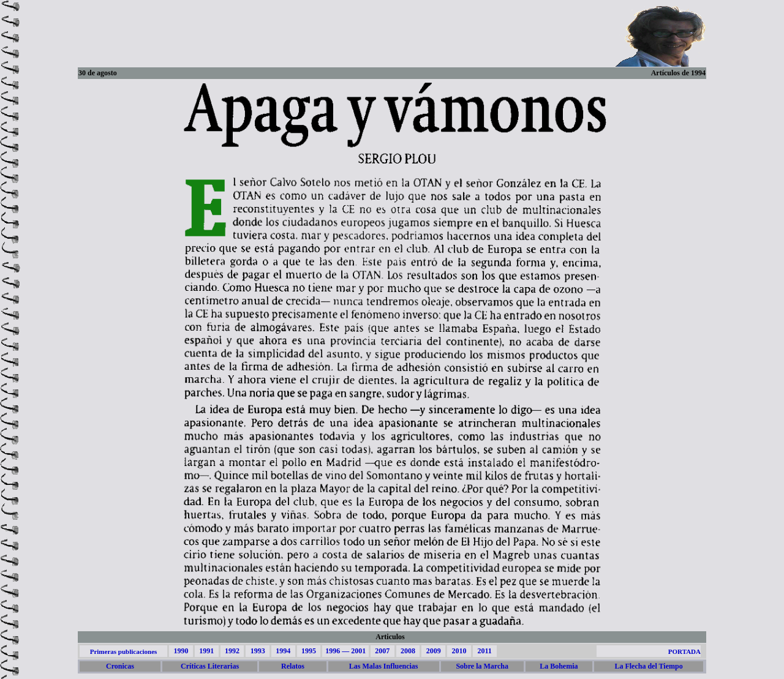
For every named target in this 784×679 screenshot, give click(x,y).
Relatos (293, 666)
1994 (283, 651)
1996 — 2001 (345, 651)
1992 (232, 651)
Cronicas (120, 666)
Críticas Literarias (210, 666)
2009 (434, 651)
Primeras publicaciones (124, 651)
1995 (309, 651)
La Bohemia (559, 666)
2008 (408, 651)
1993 (258, 651)
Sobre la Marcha (482, 666)
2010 (459, 651)
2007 (382, 651)
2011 (484, 651)
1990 (181, 651)
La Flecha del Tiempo (648, 666)
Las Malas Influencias (384, 666)
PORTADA (684, 651)
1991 (206, 651)
